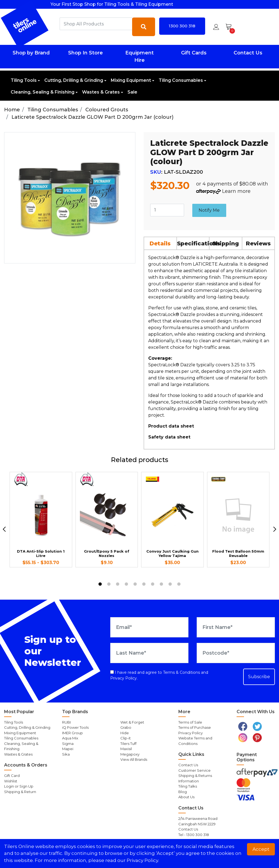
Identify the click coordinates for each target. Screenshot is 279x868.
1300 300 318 (182, 26)
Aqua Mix (70, 738)
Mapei (68, 749)
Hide (125, 733)
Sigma (68, 744)
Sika (66, 754)
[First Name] (236, 627)
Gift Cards (194, 53)
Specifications (193, 243)
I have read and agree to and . (159, 675)
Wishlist (11, 781)
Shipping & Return (20, 792)
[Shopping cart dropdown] (230, 27)
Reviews (258, 243)
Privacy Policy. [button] (143, 860)
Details (160, 243)
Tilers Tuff (128, 744)
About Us (186, 797)
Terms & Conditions (181, 672)
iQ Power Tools (75, 727)
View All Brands (134, 759)
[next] (275, 529)
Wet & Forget (132, 722)
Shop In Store (85, 53)
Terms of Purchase (195, 727)
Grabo (126, 727)
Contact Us (248, 53)
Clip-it (126, 738)
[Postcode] (236, 653)
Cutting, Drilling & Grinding (74, 80)
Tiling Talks (188, 786)
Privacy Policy (123, 678)
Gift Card (12, 776)
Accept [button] (261, 849)
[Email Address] (149, 627)
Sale (132, 92)
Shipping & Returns (195, 776)
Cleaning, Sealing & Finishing (43, 92)
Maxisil (126, 749)
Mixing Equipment (131, 80)
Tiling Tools (24, 80)
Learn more (236, 191)
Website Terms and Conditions (195, 741)
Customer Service (194, 770)
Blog (183, 792)
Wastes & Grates (101, 92)
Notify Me (209, 210)
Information (189, 781)
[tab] (161, 243)
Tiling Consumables (181, 80)
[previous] (4, 529)
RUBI (66, 722)
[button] (216, 27)
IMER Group (72, 733)
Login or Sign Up (19, 786)
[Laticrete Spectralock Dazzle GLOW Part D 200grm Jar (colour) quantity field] (167, 210)
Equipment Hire (139, 56)
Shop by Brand (31, 53)
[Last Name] (149, 653)
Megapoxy (130, 754)
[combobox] (96, 24)
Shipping (226, 243)
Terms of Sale (190, 722)
